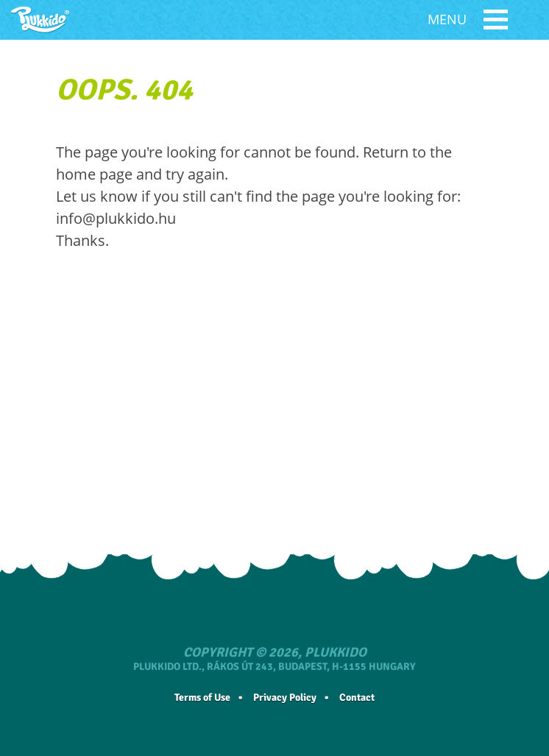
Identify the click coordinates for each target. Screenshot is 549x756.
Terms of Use (202, 697)
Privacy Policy (285, 697)
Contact (357, 697)
